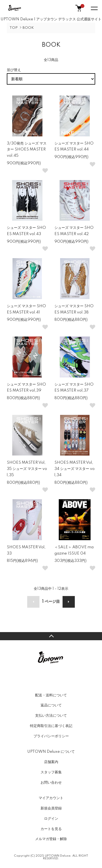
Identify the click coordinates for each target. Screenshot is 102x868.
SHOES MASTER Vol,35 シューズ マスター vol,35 (27, 469)
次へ (69, 602)
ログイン (51, 819)
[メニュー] (94, 8)
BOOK (28, 28)
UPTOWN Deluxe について (51, 752)
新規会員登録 (51, 808)
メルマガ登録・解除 (51, 839)
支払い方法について (51, 716)
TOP (14, 28)
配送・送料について (51, 695)
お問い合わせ (51, 783)
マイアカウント (51, 798)
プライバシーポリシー (51, 736)
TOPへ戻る (51, 636)
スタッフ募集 (51, 772)
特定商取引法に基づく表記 (51, 726)
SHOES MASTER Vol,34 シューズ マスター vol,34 (75, 469)
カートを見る (51, 829)
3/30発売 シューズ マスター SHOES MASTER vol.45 (27, 150)
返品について (51, 705)
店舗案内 (51, 762)
